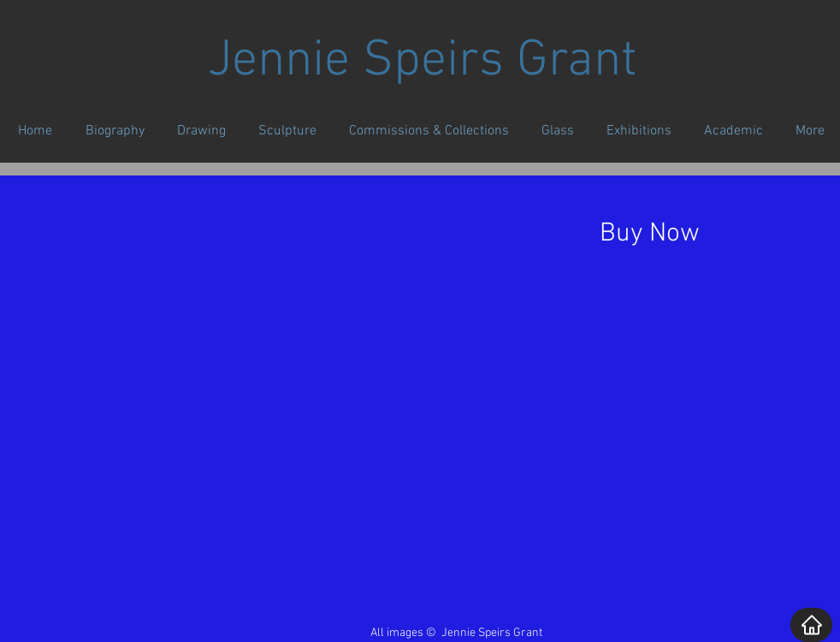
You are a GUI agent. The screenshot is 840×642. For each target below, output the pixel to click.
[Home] (811, 625)
